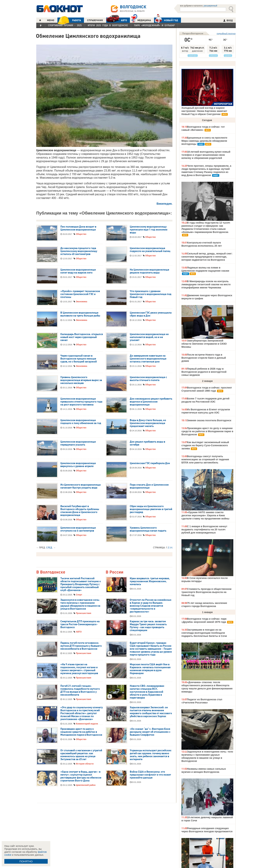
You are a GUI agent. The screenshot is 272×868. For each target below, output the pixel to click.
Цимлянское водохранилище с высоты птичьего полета (148, 379)
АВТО (117, 20)
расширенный (210, 6)
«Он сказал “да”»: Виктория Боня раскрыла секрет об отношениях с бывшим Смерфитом (150, 732)
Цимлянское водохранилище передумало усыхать (78, 443)
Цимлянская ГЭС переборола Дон (150, 463)
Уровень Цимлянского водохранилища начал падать (148, 529)
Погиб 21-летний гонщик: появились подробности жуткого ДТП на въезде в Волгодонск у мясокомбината (80, 690)
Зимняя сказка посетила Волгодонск (209, 420)
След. (49, 548)
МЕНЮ (51, 20)
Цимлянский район (86, 785)
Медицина (141, 20)
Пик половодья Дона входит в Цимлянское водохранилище (78, 228)
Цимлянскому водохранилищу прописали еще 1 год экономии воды (149, 230)
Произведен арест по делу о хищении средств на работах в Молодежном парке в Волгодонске (81, 732)
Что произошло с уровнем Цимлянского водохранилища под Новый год (151, 294)
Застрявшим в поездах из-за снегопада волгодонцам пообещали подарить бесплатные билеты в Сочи (204, 633)
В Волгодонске (51, 572)
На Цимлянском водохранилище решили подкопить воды (149, 271)
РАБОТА (69, 20)
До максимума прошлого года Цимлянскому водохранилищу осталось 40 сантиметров (79, 251)
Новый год (166, 20)
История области (85, 764)
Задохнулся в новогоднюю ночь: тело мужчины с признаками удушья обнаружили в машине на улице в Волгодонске (80, 604)
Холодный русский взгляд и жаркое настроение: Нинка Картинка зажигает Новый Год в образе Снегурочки (204, 111)
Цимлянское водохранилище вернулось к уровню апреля (78, 465)
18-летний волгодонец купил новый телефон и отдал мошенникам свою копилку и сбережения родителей (206, 155)
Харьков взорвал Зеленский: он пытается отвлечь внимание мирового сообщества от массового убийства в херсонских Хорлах (151, 712)
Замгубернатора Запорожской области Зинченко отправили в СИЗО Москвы (204, 344)
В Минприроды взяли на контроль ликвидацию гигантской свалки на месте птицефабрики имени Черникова (206, 284)
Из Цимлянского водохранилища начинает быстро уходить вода (80, 486)
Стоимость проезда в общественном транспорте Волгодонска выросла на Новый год (206, 592)
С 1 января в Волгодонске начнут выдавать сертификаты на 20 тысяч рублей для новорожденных (204, 529)
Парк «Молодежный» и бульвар (154, 25)
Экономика (81, 302)
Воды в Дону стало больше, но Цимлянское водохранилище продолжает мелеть (148, 423)
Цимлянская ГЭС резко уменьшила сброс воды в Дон (151, 314)
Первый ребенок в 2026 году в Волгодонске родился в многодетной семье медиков (204, 372)
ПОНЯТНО (26, 861)
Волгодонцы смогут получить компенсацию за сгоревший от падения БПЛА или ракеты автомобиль (205, 459)
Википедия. (164, 204)
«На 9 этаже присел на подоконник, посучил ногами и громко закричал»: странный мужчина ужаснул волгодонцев (79, 669)
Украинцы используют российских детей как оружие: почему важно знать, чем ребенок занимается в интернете (151, 755)
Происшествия (83, 613)
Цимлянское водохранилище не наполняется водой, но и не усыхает (149, 337)
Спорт (79, 595)
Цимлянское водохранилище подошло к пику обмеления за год (81, 422)
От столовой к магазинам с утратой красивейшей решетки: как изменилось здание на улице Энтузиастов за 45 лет (81, 755)
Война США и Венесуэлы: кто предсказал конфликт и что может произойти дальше (150, 775)
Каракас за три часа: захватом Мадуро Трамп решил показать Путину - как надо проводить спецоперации (148, 626)
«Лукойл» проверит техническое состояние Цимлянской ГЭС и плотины (80, 294)
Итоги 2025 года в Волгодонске (108, 25)
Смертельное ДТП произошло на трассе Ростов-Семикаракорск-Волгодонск (80, 624)
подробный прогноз (226, 33)
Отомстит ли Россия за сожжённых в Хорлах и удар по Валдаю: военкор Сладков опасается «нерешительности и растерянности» (151, 606)
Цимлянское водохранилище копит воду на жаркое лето (78, 271)
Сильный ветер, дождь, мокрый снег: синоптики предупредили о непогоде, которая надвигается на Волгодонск (207, 257)
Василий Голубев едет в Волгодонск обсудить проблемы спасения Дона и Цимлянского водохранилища (80, 511)
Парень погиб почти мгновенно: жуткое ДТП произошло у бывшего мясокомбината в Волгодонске (81, 646)
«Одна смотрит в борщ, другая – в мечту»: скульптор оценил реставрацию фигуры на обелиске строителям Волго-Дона (81, 776)
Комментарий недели (87, 724)
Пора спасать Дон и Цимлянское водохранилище (149, 486)
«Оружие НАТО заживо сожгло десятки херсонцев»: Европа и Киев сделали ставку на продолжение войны (205, 515)
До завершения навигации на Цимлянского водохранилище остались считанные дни (148, 359)
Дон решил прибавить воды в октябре (147, 443)
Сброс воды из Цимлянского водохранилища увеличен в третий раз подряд (151, 509)
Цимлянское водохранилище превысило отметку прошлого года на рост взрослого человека (81, 402)
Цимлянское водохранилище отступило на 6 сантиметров (78, 529)
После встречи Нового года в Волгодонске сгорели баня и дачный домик (204, 358)
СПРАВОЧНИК (95, 20)
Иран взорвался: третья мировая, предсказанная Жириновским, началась (150, 581)
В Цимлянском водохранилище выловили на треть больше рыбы (80, 314)
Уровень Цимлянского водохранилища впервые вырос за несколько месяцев (81, 380)
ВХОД (228, 20)
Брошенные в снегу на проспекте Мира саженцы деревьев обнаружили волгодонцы (204, 141)
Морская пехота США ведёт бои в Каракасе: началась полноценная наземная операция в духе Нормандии (150, 669)
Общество (81, 234)
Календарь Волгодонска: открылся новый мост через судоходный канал (82, 337)
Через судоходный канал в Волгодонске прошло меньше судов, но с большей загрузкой (79, 359)
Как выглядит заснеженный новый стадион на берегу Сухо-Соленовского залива (205, 445)
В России (114, 572)
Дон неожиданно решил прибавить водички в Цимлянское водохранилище (151, 402)
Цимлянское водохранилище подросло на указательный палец (150, 250)
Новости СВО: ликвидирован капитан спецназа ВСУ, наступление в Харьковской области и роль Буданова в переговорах (147, 692)
